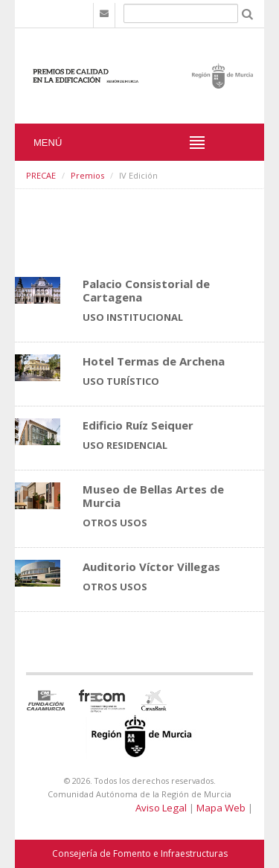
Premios (87, 175)
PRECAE (41, 175)
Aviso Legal (161, 808)
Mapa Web (221, 808)
